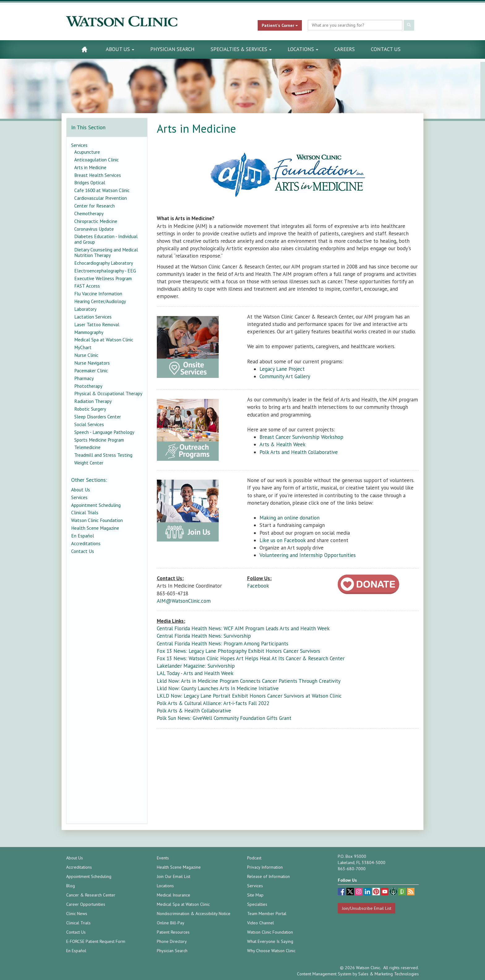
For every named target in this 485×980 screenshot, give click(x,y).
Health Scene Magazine (95, 528)
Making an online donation (290, 518)
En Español (83, 536)
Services (79, 145)
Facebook (258, 586)
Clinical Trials (85, 512)
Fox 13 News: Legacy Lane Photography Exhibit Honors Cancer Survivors (238, 651)
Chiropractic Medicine (96, 221)
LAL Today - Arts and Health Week (195, 673)
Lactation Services (93, 317)
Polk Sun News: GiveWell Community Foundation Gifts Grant (224, 718)
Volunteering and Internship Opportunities (308, 555)
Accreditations (86, 543)
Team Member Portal (267, 914)
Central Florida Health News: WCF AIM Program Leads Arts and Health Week (243, 628)
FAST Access (87, 286)
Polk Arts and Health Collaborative (299, 452)
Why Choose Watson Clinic (271, 951)
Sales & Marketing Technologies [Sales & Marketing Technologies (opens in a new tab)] (388, 974)
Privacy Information (265, 867)
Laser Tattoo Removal (97, 324)
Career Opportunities (86, 904)
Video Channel (261, 923)
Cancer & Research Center (91, 895)
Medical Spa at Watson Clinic (104, 340)
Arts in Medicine (90, 167)
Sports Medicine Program (99, 440)
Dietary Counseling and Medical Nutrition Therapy (106, 252)
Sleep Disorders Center (98, 417)
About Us (120, 49)
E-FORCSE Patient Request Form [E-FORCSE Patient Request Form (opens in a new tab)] (96, 941)
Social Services (89, 424)
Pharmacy (84, 378)
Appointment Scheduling (96, 505)
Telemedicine (87, 447)
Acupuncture (87, 152)
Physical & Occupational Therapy (108, 393)
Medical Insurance (174, 895)
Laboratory (85, 309)
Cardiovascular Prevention (101, 198)
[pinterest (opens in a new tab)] (377, 892)
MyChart (83, 347)
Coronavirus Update (94, 229)
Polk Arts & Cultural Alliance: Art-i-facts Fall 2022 (213, 703)
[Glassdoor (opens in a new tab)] (403, 892)
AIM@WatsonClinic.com (184, 601)
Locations (303, 49)
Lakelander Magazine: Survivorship (196, 666)
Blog (71, 886)
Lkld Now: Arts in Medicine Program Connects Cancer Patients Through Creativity (249, 681)
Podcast (254, 858)
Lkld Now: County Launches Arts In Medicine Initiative (218, 688)
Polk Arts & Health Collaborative (194, 711)
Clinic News (77, 914)
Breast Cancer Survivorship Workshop (301, 437)
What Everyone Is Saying (270, 941)
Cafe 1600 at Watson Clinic (102, 190)
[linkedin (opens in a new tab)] (368, 892)
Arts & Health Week (283, 444)
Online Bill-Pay (171, 923)
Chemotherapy (89, 213)
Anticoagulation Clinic (97, 160)
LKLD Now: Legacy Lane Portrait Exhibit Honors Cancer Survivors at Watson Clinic (249, 696)
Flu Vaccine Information (98, 293)
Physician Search (172, 49)
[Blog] (411, 892)
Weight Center (89, 463)
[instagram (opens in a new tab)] (359, 892)
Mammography (89, 332)
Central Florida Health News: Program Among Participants (223, 644)
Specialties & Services (241, 49)
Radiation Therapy (93, 401)
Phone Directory (172, 941)
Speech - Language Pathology (104, 432)
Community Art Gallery (285, 376)
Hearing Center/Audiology (100, 301)
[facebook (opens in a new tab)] (342, 892)
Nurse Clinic (86, 355)
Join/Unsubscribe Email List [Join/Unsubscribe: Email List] (367, 908)
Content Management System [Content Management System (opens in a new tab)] (324, 974)
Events (163, 858)
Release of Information (268, 876)
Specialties (257, 904)
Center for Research (94, 206)
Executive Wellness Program (103, 278)
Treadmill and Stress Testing (103, 455)
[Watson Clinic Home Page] (84, 49)
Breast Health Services (98, 175)
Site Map (255, 895)
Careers (345, 49)
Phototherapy (88, 386)
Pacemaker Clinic (91, 370)
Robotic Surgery (90, 409)
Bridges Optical (90, 182)
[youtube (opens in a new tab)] (385, 892)
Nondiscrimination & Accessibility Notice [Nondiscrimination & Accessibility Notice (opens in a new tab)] (194, 914)
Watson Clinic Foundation (97, 520)
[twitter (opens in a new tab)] (351, 892)
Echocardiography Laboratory (104, 263)
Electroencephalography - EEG (105, 271)
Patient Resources (173, 932)
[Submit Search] (409, 25)
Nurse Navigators (92, 363)
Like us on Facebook (283, 540)
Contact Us (386, 49)
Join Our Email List (174, 876)
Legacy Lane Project (282, 369)
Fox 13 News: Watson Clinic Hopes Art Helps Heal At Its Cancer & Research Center (251, 658)
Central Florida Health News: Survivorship (204, 636)
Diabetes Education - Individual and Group (106, 239)
